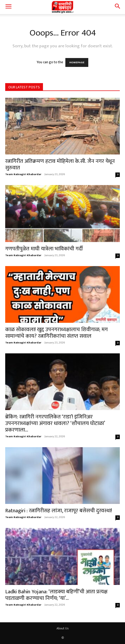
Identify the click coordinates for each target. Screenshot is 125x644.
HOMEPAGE (77, 62)
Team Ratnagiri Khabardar (23, 174)
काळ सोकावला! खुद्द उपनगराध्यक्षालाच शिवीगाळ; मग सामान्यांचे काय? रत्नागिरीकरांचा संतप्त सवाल (57, 333)
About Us (63, 628)
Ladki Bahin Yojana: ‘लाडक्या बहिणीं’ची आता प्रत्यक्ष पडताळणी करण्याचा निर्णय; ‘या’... (56, 595)
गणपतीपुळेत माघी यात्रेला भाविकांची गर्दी (44, 249)
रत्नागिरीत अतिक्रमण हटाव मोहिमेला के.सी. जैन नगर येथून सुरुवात (60, 164)
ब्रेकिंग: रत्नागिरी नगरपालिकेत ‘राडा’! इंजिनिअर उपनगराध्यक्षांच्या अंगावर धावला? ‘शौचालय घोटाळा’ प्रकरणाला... (55, 423)
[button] (8, 7)
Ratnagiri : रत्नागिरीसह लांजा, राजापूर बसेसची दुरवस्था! (59, 511)
